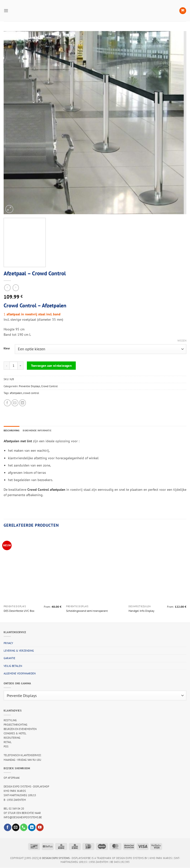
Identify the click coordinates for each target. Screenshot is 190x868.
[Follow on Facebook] (8, 828)
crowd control (31, 393)
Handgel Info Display (141, 611)
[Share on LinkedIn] (23, 403)
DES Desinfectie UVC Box (19, 611)
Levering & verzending (19, 651)
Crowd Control (49, 386)
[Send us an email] (16, 828)
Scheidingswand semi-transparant (87, 611)
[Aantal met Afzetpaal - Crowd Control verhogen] (21, 366)
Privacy (8, 643)
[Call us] (24, 828)
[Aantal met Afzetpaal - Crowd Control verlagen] (7, 366)
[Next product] (7, 288)
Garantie (9, 659)
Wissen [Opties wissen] (182, 341)
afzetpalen (16, 393)
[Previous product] (16, 288)
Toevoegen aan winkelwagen (51, 366)
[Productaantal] (14, 366)
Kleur (7, 349)
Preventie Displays (30, 386)
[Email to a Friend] (15, 403)
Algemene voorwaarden (20, 674)
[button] (6, 11)
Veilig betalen (13, 666)
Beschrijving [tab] (12, 430)
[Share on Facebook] (7, 403)
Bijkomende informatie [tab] (40, 430)
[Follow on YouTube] (40, 828)
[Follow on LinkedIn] (32, 828)
